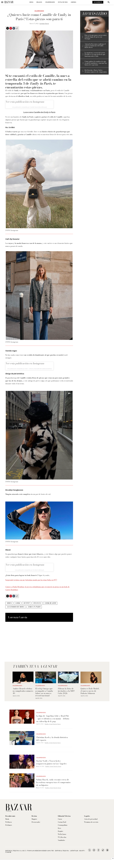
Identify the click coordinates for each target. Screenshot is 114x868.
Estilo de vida (63, 2)
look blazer (50, 603)
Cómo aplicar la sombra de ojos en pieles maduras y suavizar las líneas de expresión (96, 63)
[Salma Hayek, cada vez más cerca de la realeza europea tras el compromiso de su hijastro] (22, 780)
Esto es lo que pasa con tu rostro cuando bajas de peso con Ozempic (96, 37)
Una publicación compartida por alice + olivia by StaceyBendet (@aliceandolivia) (30, 369)
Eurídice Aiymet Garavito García (53, 724)
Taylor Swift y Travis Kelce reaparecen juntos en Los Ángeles (51, 762)
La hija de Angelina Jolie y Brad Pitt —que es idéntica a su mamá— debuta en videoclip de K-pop (53, 719)
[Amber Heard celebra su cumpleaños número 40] (23, 677)
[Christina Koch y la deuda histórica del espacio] (22, 738)
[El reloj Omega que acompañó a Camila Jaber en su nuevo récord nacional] (46, 677)
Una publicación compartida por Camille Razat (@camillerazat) (29, 107)
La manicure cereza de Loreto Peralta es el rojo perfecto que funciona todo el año (95, 54)
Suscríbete (98, 2)
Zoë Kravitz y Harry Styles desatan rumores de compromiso (96, 71)
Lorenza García (44, 24)
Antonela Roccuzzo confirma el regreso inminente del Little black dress (95, 46)
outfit (27, 603)
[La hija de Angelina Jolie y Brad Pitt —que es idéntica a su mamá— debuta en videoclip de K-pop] (22, 717)
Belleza (39, 2)
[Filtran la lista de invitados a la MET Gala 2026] (68, 677)
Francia (37, 603)
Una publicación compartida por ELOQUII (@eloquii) (29, 570)
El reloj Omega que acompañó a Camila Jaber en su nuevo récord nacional (44, 692)
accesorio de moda (15, 607)
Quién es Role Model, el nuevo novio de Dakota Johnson (90, 691)
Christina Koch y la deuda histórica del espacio (52, 739)
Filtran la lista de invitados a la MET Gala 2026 (66, 691)
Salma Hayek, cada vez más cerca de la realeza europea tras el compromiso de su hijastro (53, 782)
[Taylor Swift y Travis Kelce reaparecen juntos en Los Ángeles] (22, 762)
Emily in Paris (34, 607)
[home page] (9, 2)
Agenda (73, 2)
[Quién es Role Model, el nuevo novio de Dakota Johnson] (91, 677)
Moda (31, 2)
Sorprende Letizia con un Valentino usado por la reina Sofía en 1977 (31, 580)
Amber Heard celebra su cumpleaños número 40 (23, 691)
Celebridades (50, 2)
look (18, 603)
